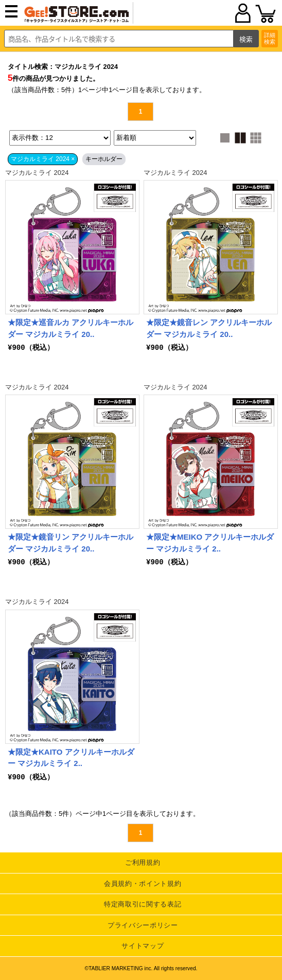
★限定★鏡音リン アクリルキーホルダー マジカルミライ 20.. (70, 543)
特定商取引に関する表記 (143, 904)
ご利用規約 (143, 862)
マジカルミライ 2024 (37, 173)
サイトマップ (143, 946)
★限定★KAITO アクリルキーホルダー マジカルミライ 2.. (71, 758)
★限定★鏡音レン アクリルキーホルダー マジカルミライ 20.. (209, 328)
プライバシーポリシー (143, 925)
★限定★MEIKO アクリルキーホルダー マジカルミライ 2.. (210, 543)
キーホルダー (104, 159)
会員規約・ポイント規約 (143, 884)
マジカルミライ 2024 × (43, 159)
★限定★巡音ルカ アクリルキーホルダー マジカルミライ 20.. (70, 328)
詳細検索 (270, 38)
